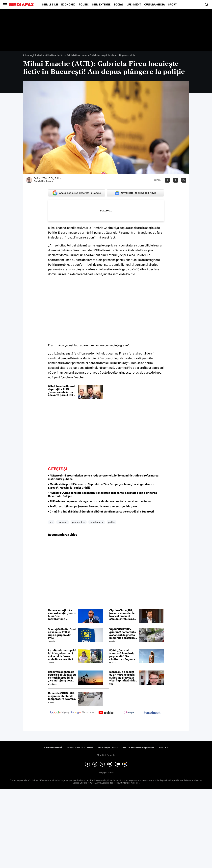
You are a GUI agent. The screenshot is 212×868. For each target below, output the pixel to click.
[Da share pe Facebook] (167, 180)
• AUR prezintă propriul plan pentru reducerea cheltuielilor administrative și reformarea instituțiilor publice (103, 477)
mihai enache (97, 522)
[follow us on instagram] (129, 713)
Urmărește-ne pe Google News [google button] (135, 193)
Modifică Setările (106, 755)
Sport (172, 5)
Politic (84, 5)
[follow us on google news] (60, 713)
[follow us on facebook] (152, 713)
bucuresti (63, 522)
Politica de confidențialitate (139, 748)
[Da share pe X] (176, 180)
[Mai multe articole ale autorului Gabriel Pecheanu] (29, 180)
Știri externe (101, 5)
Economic (68, 5)
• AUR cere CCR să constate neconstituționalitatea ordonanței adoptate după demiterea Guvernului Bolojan (102, 495)
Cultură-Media (155, 5)
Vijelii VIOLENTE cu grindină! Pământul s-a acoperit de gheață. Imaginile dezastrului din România (123, 634)
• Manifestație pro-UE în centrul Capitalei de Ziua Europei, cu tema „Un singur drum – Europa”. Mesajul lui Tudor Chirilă (101, 486)
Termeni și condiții (108, 748)
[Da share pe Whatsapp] (184, 180)
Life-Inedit (134, 5)
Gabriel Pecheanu (43, 181)
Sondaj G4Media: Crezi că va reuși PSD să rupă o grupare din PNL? (62, 634)
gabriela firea (79, 522)
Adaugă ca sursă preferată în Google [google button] (77, 193)
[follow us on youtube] (106, 713)
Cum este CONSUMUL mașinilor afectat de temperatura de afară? (62, 696)
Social (119, 5)
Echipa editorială (53, 748)
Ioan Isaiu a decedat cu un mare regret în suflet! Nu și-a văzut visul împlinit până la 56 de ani (122, 676)
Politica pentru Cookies (80, 748)
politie (111, 522)
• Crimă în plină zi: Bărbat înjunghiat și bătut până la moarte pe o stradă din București (101, 512)
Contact (164, 748)
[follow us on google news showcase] (83, 713)
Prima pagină (30, 55)
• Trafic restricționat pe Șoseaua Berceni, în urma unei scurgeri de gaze (92, 506)
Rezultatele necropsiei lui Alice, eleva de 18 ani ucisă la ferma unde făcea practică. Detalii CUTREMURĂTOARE (62, 655)
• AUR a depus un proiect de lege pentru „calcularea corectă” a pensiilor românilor (100, 501)
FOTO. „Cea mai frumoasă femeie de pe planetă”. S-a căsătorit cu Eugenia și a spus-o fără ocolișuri (122, 655)
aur (51, 522)
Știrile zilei (50, 5)
